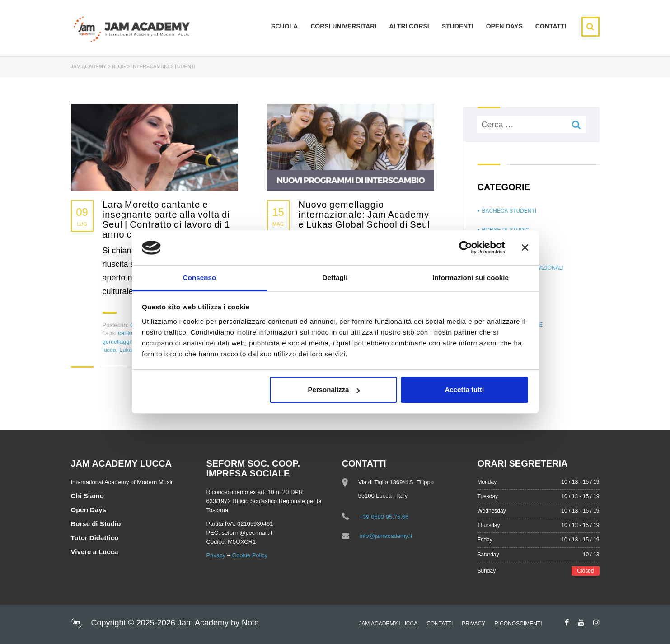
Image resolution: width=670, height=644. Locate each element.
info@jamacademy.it (386, 536)
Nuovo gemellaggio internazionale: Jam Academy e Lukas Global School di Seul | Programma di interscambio (365, 219)
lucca (109, 350)
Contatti (551, 26)
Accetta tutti (465, 390)
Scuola (284, 26)
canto (125, 333)
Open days (504, 26)
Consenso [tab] (199, 278)
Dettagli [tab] (335, 278)
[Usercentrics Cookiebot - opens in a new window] (466, 247)
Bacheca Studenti (509, 211)
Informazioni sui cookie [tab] (471, 278)
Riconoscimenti (518, 624)
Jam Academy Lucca (388, 624)
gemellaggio (118, 342)
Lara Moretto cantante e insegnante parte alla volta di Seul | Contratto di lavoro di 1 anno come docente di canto (166, 219)
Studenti (458, 26)
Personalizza (334, 390)
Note (250, 623)
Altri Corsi (409, 26)
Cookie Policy (250, 555)
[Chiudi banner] (525, 247)
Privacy (216, 555)
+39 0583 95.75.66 (384, 517)
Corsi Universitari (343, 26)
